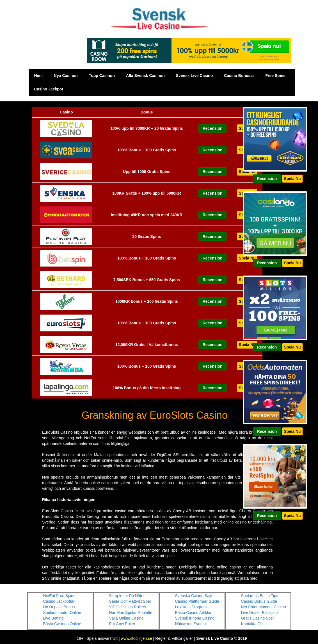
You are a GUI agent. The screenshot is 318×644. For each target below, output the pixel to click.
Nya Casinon (66, 76)
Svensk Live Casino (195, 76)
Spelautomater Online (62, 613)
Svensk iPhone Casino (195, 618)
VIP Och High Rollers (128, 607)
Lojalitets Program (191, 607)
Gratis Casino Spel (258, 618)
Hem (38, 76)
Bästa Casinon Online (62, 624)
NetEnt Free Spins (59, 596)
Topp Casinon (102, 76)
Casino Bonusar (239, 76)
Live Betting (53, 618)
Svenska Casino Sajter (195, 596)
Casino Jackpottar (59, 601)
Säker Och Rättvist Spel (130, 601)
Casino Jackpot (49, 89)
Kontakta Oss (253, 624)
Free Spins (276, 76)
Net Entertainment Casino (264, 607)
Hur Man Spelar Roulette (131, 613)
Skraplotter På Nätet (127, 596)
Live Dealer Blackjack (260, 613)
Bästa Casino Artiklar (193, 613)
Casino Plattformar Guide (197, 601)
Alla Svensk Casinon (145, 76)
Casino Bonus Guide (259, 601)
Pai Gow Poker (122, 624)
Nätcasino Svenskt (191, 624)
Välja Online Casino (126, 618)
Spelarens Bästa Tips (260, 596)
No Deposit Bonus (59, 607)
